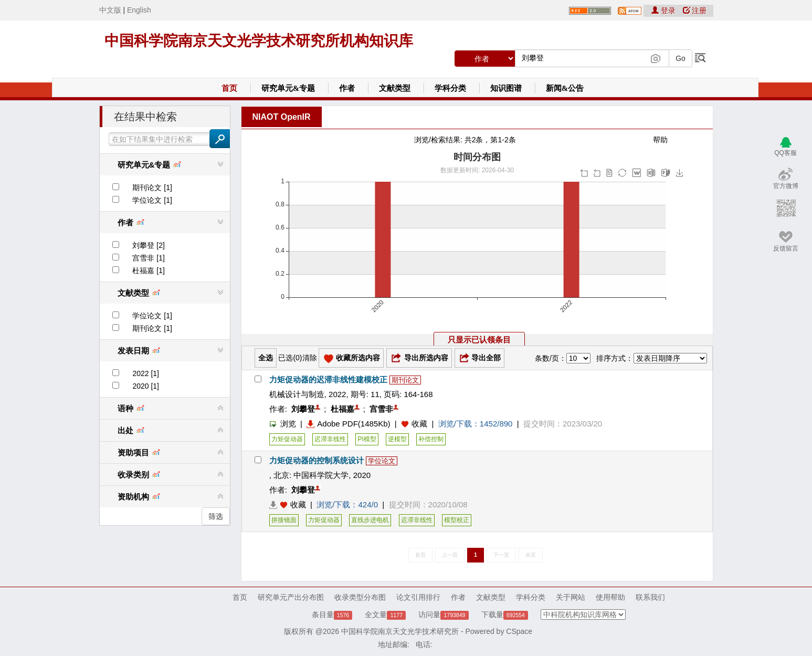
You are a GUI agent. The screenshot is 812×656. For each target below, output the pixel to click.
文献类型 (395, 88)
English (139, 10)
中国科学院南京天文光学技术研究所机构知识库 (259, 41)
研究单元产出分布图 (291, 597)
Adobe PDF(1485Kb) (348, 424)
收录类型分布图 (360, 597)
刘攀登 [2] (148, 245)
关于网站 (571, 597)
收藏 (419, 424)
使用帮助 (610, 597)
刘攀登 (303, 409)
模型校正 (457, 520)
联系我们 (650, 597)
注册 (695, 11)
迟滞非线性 (330, 439)
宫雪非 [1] (148, 258)
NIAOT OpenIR (282, 117)
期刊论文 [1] (152, 188)
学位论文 (382, 461)
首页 (229, 88)
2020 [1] (146, 386)
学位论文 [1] (152, 200)
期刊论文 (405, 380)
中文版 (110, 10)
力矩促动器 (287, 439)
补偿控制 (431, 439)
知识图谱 (506, 88)
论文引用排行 (418, 597)
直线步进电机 (370, 520)
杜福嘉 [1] (148, 270)
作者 (347, 88)
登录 (665, 11)
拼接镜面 (284, 520)
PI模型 (367, 439)
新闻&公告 (565, 88)
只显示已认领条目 (479, 340)
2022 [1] (146, 373)
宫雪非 (381, 409)
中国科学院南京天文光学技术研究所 (400, 631)
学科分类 (450, 88)
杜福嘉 (342, 409)
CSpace (519, 631)
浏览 (283, 424)
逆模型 (397, 439)
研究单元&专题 (288, 88)
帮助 (660, 140)
